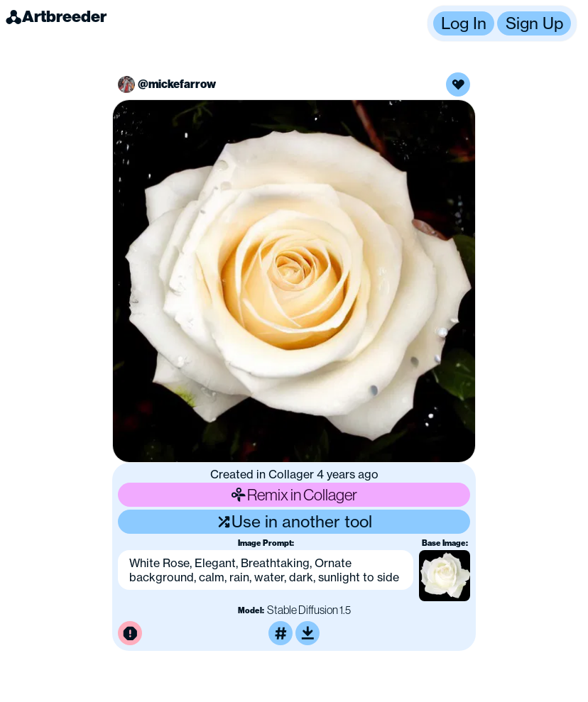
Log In (464, 23)
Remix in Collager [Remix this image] (294, 494)
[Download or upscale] (307, 633)
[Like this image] (458, 84)
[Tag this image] (281, 633)
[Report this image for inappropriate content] (130, 633)
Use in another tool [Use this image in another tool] (294, 521)
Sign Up (534, 23)
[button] (502, 23)
